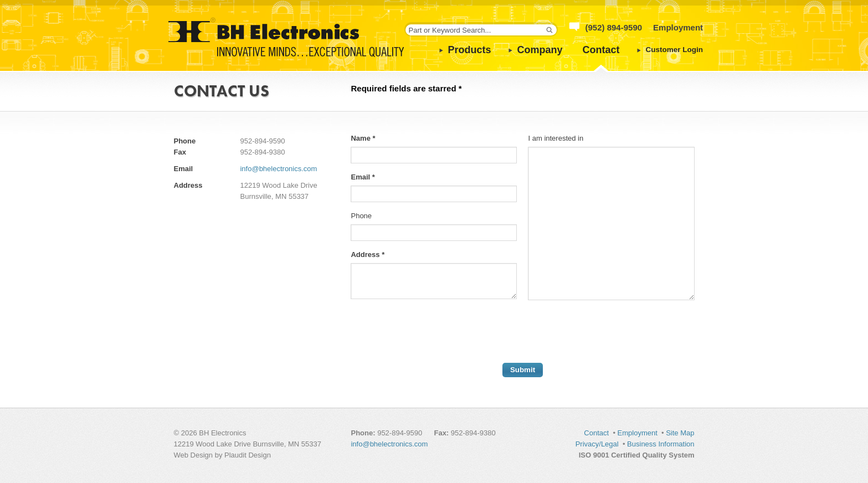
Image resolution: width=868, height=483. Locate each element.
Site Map (680, 433)
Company (540, 50)
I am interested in (556, 138)
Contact (601, 50)
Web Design (194, 455)
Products (470, 50)
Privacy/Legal (597, 444)
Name (363, 138)
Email (363, 177)
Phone (361, 216)
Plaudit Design (248, 455)
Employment (678, 27)
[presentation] (435, 333)
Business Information (661, 444)
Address (368, 255)
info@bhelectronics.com (278, 169)
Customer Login (675, 50)
